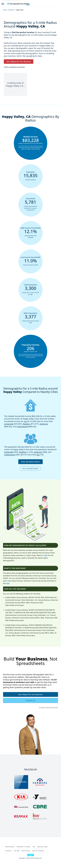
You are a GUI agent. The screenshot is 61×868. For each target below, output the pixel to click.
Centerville (9, 424)
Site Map (17, 851)
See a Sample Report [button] (30, 468)
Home (5, 10)
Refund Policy (26, 851)
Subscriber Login (42, 847)
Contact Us (9, 851)
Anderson (44, 424)
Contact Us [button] (31, 700)
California (11, 10)
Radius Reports (10, 847)
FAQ (46, 555)
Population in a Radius (24, 847)
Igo (25, 421)
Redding (26, 424)
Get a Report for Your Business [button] (19, 62)
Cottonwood (22, 426)
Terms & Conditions (38, 851)
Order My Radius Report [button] (30, 462)
